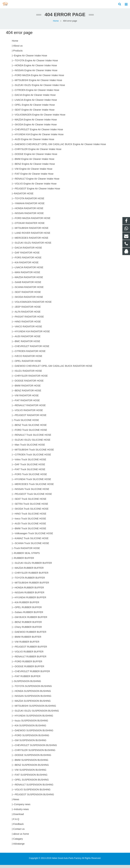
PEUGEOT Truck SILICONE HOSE (33, 497)
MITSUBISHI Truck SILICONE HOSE (34, 453)
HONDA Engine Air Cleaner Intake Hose (36, 68)
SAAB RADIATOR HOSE (28, 285)
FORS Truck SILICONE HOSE (31, 477)
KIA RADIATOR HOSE (27, 265)
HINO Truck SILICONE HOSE (31, 517)
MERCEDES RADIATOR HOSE (32, 241)
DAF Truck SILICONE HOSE (30, 467)
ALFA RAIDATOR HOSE (28, 315)
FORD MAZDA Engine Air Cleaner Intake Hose (40, 78)
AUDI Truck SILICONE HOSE (30, 527)
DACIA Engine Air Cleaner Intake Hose (35, 98)
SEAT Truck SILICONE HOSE (31, 502)
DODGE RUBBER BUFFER (30, 669)
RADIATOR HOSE (24, 197)
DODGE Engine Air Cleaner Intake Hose (36, 157)
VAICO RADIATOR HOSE (29, 330)
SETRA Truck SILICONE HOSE (32, 507)
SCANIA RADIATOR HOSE (29, 290)
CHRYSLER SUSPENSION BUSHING (35, 753)
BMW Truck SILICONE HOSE (31, 532)
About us (18, 49)
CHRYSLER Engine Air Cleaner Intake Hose (38, 152)
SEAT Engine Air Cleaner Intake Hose (35, 113)
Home (56, 24)
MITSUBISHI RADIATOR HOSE (32, 231)
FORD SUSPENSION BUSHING (32, 738)
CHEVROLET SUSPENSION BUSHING (36, 748)
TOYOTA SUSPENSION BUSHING (33, 689)
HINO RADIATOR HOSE (28, 325)
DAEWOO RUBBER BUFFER (31, 635)
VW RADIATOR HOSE (27, 398)
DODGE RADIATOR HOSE (29, 384)
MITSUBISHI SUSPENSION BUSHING (35, 709)
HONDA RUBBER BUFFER (29, 591)
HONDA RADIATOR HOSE (29, 211)
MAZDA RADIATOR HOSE (29, 280)
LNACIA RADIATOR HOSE (29, 270)
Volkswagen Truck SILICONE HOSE (34, 536)
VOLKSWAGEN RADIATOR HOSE (33, 305)
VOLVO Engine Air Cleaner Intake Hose (36, 187)
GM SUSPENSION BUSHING (31, 743)
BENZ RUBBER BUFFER (28, 625)
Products (18, 54)
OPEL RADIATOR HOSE (28, 364)
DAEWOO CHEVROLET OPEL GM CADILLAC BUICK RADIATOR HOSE (54, 369)
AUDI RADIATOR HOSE (28, 339)
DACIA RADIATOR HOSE (29, 251)
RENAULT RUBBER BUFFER (31, 660)
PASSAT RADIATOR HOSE (29, 320)
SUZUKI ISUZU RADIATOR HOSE (33, 246)
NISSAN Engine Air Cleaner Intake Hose (36, 73)
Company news (22, 807)
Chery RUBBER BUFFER (28, 630)
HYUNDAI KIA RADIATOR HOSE (32, 334)
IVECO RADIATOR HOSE (29, 359)
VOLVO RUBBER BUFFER (29, 655)
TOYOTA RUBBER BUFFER (30, 581)
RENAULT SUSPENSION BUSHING (34, 788)
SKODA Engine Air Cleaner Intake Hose (36, 128)
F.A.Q (16, 822)
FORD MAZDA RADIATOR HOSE (33, 221)
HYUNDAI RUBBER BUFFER (31, 600)
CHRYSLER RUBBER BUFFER (32, 576)
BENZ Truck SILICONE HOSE (31, 428)
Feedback (18, 827)
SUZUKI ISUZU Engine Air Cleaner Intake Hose (40, 88)
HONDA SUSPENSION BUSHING (33, 694)
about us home (21, 837)
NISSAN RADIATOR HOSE (29, 216)
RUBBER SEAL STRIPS (27, 556)
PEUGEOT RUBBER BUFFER (31, 650)
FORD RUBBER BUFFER (29, 665)
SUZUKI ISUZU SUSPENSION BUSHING (37, 714)
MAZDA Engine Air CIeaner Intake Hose (36, 123)
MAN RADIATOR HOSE (28, 275)
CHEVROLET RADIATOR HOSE (32, 349)
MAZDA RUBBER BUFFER (29, 571)
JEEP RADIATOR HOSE (28, 310)
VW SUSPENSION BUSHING (31, 773)
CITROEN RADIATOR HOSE (30, 354)
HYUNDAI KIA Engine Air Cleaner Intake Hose (39, 137)
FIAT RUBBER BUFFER (28, 679)
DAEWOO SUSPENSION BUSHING (34, 733)
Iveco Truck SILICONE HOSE (30, 522)
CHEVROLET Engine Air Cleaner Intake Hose (39, 132)
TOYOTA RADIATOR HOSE (30, 201)
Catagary (18, 842)
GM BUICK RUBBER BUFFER (31, 620)
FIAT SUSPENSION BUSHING (31, 778)
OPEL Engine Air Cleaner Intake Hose (35, 108)
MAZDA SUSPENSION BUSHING (33, 704)
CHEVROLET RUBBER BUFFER (32, 674)
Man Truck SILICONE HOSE (30, 448)
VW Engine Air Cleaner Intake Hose (34, 172)
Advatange (19, 847)
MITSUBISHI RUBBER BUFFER (32, 586)
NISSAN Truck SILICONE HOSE (32, 492)
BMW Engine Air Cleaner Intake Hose (35, 162)
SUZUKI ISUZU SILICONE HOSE (33, 443)
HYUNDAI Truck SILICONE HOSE (33, 482)
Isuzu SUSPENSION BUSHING (32, 724)
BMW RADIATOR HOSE (28, 389)
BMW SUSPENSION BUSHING (32, 763)
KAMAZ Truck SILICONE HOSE (32, 541)
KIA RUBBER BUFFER (27, 605)
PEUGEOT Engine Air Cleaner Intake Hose (37, 192)
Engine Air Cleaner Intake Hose (31, 59)
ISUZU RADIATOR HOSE (29, 374)
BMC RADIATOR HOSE (28, 344)
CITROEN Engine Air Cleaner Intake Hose (37, 93)
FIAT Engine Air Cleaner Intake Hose (34, 177)
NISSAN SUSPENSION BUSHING (33, 699)
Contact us (19, 832)
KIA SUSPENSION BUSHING (31, 729)
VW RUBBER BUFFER (27, 645)
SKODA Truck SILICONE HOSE (32, 512)
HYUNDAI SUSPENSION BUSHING (34, 719)
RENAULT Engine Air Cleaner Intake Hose (37, 182)
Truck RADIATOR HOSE (27, 551)
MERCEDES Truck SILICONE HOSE (34, 487)
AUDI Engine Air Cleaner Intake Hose (35, 142)
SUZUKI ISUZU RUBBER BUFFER (33, 566)
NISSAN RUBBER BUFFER (30, 596)
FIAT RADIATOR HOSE (27, 403)
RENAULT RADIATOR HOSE (30, 408)
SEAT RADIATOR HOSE (28, 295)
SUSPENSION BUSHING (28, 684)
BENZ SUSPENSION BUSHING (32, 768)
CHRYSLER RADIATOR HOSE (31, 379)
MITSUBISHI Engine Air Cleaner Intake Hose (39, 83)
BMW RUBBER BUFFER (28, 640)
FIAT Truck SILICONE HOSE (30, 472)
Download (18, 817)
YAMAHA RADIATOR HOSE (30, 206)
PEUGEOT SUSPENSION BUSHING (35, 798)
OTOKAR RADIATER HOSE (30, 226)
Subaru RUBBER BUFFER (29, 615)
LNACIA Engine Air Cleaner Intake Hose (36, 103)
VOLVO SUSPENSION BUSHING (33, 793)
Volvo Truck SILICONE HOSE (31, 463)
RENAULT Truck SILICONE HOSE (33, 438)
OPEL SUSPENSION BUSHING (32, 783)
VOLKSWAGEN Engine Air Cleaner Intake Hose (40, 118)
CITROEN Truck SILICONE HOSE (33, 458)
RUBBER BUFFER (24, 561)
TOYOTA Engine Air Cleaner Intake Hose (36, 64)
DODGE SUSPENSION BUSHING (33, 758)
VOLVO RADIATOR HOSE (29, 413)
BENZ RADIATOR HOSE (28, 394)
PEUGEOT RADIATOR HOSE (31, 418)
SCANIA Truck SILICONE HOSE (32, 546)
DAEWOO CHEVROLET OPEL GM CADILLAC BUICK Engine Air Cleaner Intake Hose (60, 147)
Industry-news (21, 812)
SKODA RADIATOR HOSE (29, 300)
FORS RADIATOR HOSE (28, 261)
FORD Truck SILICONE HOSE (31, 433)
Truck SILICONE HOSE (26, 423)
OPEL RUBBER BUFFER (28, 610)
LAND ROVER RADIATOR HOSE (33, 236)
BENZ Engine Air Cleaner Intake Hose (35, 167)
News (16, 802)
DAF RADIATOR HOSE (27, 256)
